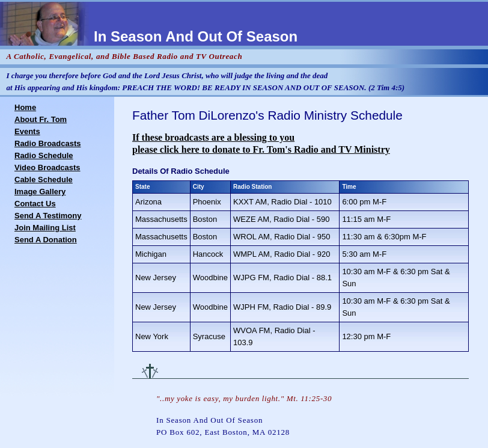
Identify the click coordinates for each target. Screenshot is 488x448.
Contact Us (35, 204)
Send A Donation (46, 240)
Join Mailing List (45, 228)
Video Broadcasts (47, 167)
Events (27, 131)
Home (25, 107)
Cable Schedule (44, 180)
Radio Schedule (44, 155)
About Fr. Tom (41, 119)
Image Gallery (40, 192)
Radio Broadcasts (48, 143)
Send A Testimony (48, 216)
